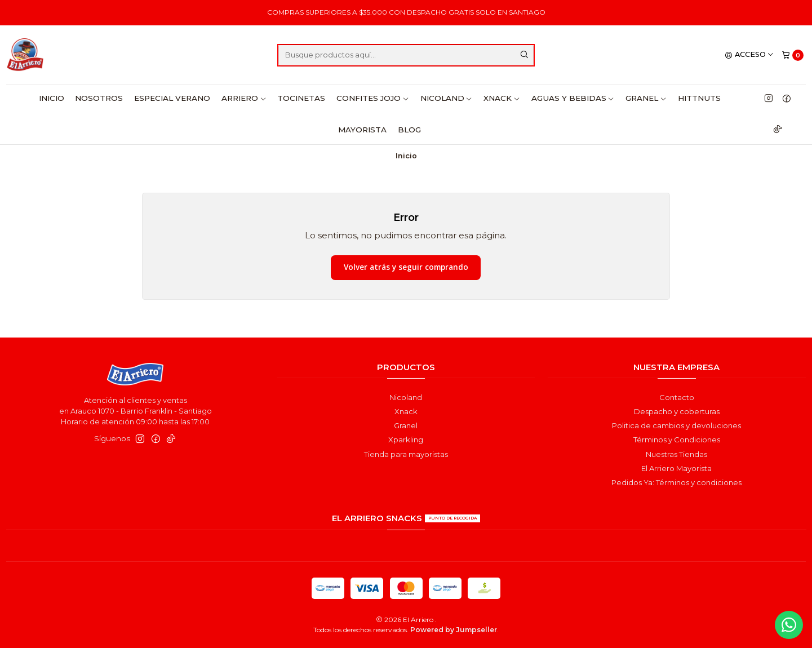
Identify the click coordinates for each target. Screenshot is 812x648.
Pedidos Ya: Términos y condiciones (676, 482)
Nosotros (99, 98)
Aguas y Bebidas (573, 98)
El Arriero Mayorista (676, 468)
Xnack (502, 98)
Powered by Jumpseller (454, 630)
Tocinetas (301, 98)
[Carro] (793, 55)
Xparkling (406, 440)
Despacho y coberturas (677, 411)
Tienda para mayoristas (406, 454)
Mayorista (362, 130)
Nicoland (447, 98)
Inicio (52, 98)
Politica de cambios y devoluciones (676, 425)
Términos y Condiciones (677, 440)
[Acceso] (749, 55)
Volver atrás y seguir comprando (406, 267)
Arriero (244, 98)
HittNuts (699, 98)
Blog (409, 130)
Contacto (677, 397)
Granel (646, 98)
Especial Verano (172, 98)
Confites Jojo (373, 98)
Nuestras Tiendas (676, 454)
